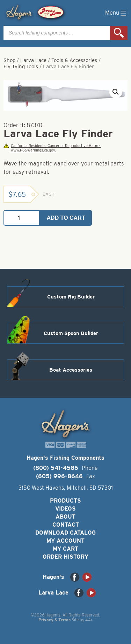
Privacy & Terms (54, 620)
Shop (9, 60)
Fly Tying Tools (21, 67)
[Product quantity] (22, 218)
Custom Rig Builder (71, 297)
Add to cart (66, 218)
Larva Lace (33, 60)
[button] (116, 92)
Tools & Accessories (74, 60)
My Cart (65, 549)
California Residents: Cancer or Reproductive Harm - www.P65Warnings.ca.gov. (52, 148)
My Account (65, 541)
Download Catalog (65, 533)
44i (89, 620)
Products (65, 501)
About (65, 517)
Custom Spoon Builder (71, 333)
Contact (66, 525)
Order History (65, 557)
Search (119, 33)
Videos (65, 509)
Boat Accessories (71, 370)
